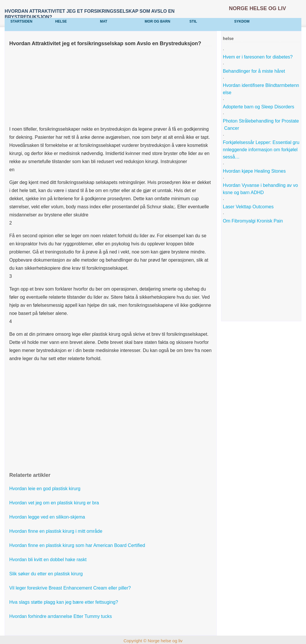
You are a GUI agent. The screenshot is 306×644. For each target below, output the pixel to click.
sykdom (242, 21)
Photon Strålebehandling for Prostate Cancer (261, 125)
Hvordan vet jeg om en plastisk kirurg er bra (55, 503)
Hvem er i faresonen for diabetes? (258, 57)
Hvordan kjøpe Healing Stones (255, 171)
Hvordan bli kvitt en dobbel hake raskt (49, 560)
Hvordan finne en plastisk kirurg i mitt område (56, 531)
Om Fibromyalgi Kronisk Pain (254, 221)
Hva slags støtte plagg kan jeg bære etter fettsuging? (64, 602)
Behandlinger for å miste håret (255, 71)
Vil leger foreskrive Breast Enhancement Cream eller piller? (71, 588)
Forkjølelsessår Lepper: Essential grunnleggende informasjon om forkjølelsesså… (261, 150)
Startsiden (21, 21)
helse (61, 21)
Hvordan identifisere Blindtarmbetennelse (261, 89)
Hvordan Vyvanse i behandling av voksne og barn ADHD (260, 189)
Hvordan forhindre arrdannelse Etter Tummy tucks (61, 616)
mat (104, 21)
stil (193, 21)
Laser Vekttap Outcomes (249, 207)
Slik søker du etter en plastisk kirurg (47, 574)
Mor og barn (157, 21)
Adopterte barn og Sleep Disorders (259, 107)
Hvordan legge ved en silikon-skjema (48, 517)
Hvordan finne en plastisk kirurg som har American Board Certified (78, 545)
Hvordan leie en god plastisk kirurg (45, 489)
